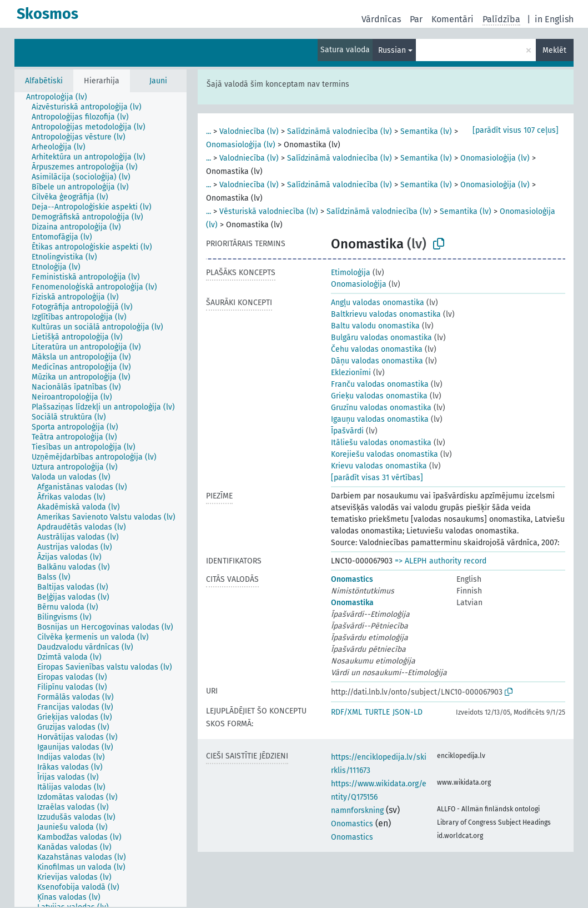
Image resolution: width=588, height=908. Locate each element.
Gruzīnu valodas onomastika (381, 408)
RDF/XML (346, 712)
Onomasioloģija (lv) (241, 145)
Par (416, 19)
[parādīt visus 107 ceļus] (516, 130)
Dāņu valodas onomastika (377, 361)
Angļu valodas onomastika (378, 303)
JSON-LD (408, 712)
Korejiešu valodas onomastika (385, 454)
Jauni (158, 81)
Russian (392, 50)
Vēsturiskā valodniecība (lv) (269, 211)
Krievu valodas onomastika (379, 466)
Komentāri (453, 19)
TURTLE (377, 712)
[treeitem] (61, 97)
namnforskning (357, 810)
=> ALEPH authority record (441, 561)
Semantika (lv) (426, 131)
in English (554, 19)
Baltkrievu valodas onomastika (386, 314)
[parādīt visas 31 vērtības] (377, 478)
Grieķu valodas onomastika (379, 396)
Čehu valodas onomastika (377, 349)
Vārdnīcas (381, 19)
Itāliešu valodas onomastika (381, 443)
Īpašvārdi (347, 431)
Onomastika (352, 603)
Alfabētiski (44, 81)
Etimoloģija (351, 273)
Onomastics (352, 579)
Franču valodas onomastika (380, 384)
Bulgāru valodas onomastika (381, 338)
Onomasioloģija (359, 284)
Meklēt (554, 50)
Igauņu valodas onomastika (380, 419)
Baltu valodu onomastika (375, 326)
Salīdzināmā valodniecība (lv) (340, 131)
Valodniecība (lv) (249, 131)
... (208, 131)
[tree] (100, 500)
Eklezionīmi (351, 373)
